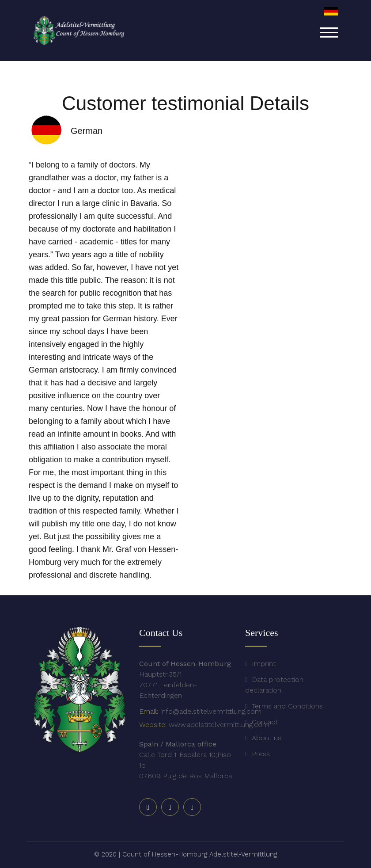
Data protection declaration (274, 685)
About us (267, 738)
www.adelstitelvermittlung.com (219, 725)
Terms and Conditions (287, 706)
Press (261, 754)
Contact (265, 722)
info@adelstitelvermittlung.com (211, 711)
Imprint (264, 664)
